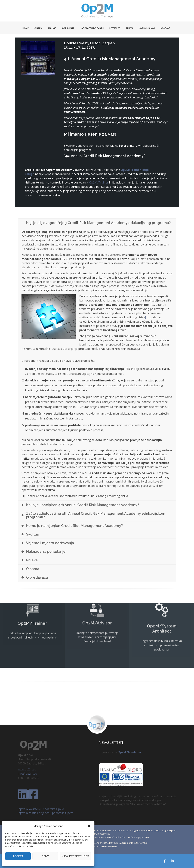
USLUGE (52, 28)
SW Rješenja (68, 28)
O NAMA (38, 28)
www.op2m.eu (27, 769)
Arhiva (129, 28)
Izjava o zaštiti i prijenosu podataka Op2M (46, 813)
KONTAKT (166, 28)
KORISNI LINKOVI (147, 28)
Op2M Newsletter (130, 752)
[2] (77, 407)
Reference (115, 28)
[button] (89, 826)
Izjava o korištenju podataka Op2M (41, 809)
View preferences (75, 856)
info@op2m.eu (27, 774)
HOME (26, 28)
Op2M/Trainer (99, 182)
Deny (45, 856)
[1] (147, 317)
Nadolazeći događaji (92, 28)
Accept (18, 856)
